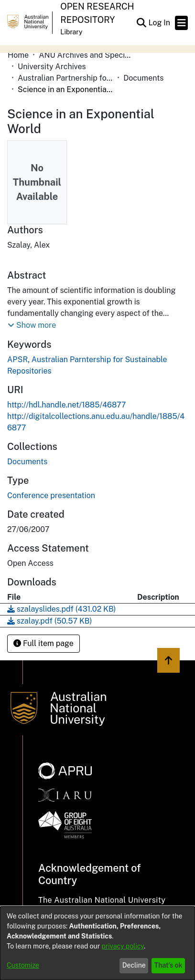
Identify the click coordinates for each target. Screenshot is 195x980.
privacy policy (123, 946)
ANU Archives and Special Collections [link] (87, 55)
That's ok (168, 965)
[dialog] (97, 943)
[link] (27, 462)
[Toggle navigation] (181, 23)
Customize (23, 965)
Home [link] (18, 55)
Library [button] (71, 32)
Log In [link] (160, 23)
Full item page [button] (43, 643)
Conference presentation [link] (51, 495)
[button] (141, 23)
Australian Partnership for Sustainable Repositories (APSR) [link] (65, 78)
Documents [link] (143, 78)
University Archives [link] (52, 67)
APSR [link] (17, 360)
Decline (134, 965)
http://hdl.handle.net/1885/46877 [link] (66, 405)
